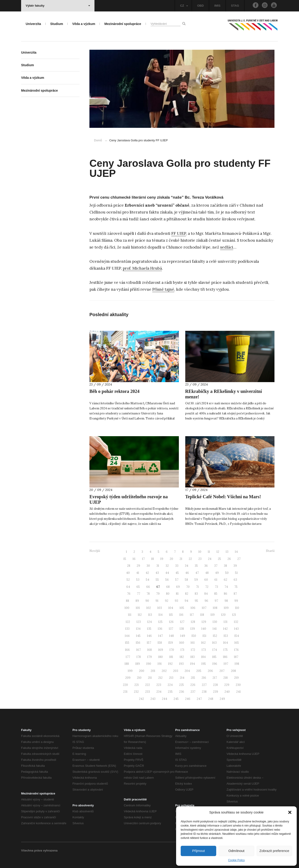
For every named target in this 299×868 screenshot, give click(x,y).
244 (165, 699)
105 (182, 608)
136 (160, 629)
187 (236, 657)
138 (182, 629)
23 (200, 559)
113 (150, 615)
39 (235, 566)
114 (161, 615)
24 (210, 559)
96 (206, 601)
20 (171, 559)
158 (160, 643)
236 (182, 692)
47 (197, 573)
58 (186, 580)
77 (138, 594)
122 (128, 622)
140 (204, 629)
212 (160, 678)
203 (176, 671)
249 (222, 699)
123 (139, 622)
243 (153, 699)
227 (204, 685)
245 (176, 699)
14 (236, 552)
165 (237, 643)
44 (167, 573)
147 (161, 636)
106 (193, 608)
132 (236, 622)
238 (204, 692)
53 (138, 580)
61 (216, 580)
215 (193, 678)
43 (157, 573)
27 (239, 559)
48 (207, 573)
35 (196, 566)
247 (199, 699)
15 (125, 559)
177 (128, 657)
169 (161, 650)
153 (226, 636)
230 (238, 685)
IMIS (217, 6)
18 (152, 559)
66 (148, 587)
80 (168, 594)
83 (196, 594)
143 (236, 629)
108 (215, 608)
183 (192, 657)
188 (127, 664)
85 (216, 594)
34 (187, 566)
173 (204, 650)
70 (188, 587)
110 (237, 608)
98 (226, 601)
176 (236, 650)
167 (138, 650)
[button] (290, 812)
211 (150, 678)
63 (235, 580)
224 (170, 685)
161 (193, 643)
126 (171, 622)
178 (139, 657)
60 (206, 580)
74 (226, 587)
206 (210, 671)
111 (130, 615)
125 (160, 622)
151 (204, 636)
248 (211, 699)
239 (216, 692)
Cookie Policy (237, 860)
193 (181, 664)
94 (186, 601)
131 (226, 622)
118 (202, 615)
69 (178, 587)
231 (125, 692)
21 (181, 559)
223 (159, 685)
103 (160, 608)
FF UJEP (179, 233)
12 (218, 552)
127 (182, 622)
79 (158, 594)
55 (157, 580)
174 (215, 650)
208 (233, 671)
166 (127, 650)
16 (134, 559)
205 (199, 671)
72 (207, 587)
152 (215, 636)
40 (128, 573)
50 (227, 573)
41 (138, 573)
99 (236, 601)
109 (226, 608)
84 (206, 594)
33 (177, 566)
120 (223, 615)
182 (182, 657)
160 (182, 643)
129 (204, 622)
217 (215, 678)
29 (138, 566)
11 (209, 552)
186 (225, 657)
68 (168, 587)
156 (138, 643)
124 (149, 622)
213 (171, 678)
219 (236, 678)
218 (226, 678)
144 (127, 636)
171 (182, 650)
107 (204, 608)
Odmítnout (236, 851)
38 (225, 566)
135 (149, 629)
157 (149, 643)
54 (148, 580)
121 (234, 615)
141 (215, 629)
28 (129, 566)
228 (215, 685)
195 (204, 664)
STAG (235, 6)
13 (227, 552)
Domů (98, 140)
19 (162, 559)
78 (148, 594)
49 (217, 573)
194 (192, 664)
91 (157, 601)
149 (183, 636)
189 (138, 664)
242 (141, 699)
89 (137, 601)
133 (127, 629)
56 (167, 580)
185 (214, 657)
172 (193, 650)
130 (215, 622)
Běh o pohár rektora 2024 (114, 391)
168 (149, 650)
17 (143, 559)
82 (187, 594)
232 (136, 692)
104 (171, 608)
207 (222, 671)
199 (130, 671)
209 (128, 678)
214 (182, 678)
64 (128, 587)
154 (237, 636)
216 (204, 678)
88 (127, 601)
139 (193, 629)
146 (149, 636)
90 (147, 601)
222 (148, 685)
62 (226, 580)
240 (227, 692)
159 (171, 643)
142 (225, 629)
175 (226, 650)
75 (236, 587)
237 (193, 692)
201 (153, 671)
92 (167, 601)
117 (192, 615)
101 (138, 608)
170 (172, 650)
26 (229, 559)
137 (171, 629)
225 (181, 685)
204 (187, 671)
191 (160, 664)
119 (213, 615)
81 (177, 594)
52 (128, 580)
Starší (270, 551)
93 (176, 601)
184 (203, 657)
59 (196, 580)
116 (181, 615)
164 (226, 643)
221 (137, 685)
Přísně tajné (163, 289)
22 (190, 559)
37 (216, 566)
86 (226, 594)
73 (216, 587)
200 (142, 671)
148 (172, 636)
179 (149, 657)
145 (138, 636)
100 (127, 608)
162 (203, 643)
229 (227, 685)
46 (187, 573)
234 (159, 692)
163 (214, 643)
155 (127, 643)
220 (125, 685)
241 (238, 692)
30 (148, 566)
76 (129, 594)
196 (215, 664)
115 (171, 615)
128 (193, 622)
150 (194, 636)
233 (148, 692)
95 (196, 601)
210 (139, 678)
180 (161, 657)
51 (236, 573)
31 (158, 566)
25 (219, 559)
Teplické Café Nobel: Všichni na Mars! (223, 497)
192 (170, 664)
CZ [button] (184, 6)
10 (200, 552)
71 (197, 587)
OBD (201, 6)
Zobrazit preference (274, 851)
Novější (95, 551)
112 (140, 615)
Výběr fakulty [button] (58, 6)
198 (237, 664)
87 (235, 594)
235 (170, 692)
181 (171, 657)
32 (167, 566)
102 (149, 608)
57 (177, 580)
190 (149, 664)
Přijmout (198, 851)
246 (188, 699)
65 (138, 587)
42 (147, 573)
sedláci (227, 247)
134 (138, 629)
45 (177, 573)
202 (164, 671)
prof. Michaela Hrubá (142, 268)
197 (226, 664)
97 (216, 601)
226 (193, 685)
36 (206, 566)
